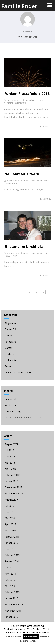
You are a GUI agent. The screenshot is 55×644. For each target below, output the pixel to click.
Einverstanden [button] (31, 637)
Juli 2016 (9, 506)
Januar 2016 (11, 543)
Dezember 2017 (13, 487)
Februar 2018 (12, 475)
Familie (8, 336)
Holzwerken (11, 360)
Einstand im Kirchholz (23, 246)
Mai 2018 (10, 463)
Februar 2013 (12, 592)
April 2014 (10, 574)
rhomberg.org (12, 411)
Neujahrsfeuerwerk (22, 174)
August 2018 (12, 444)
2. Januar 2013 (13, 181)
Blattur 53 (10, 329)
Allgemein (13, 256)
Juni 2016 (10, 512)
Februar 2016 (12, 537)
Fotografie (22, 103)
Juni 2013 (10, 580)
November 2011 (14, 611)
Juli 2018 (9, 450)
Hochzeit (9, 354)
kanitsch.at (10, 405)
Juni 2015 (10, 549)
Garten (8, 348)
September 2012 (14, 605)
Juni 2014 (10, 568)
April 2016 (10, 524)
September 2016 (14, 493)
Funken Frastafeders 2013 (27, 93)
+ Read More (45, 126)
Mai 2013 (10, 586)
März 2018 (11, 469)
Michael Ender (31, 100)
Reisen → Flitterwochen (17, 373)
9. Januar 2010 (13, 253)
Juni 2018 (10, 456)
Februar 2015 (12, 555)
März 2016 (11, 530)
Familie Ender (19, 6)
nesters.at (10, 399)
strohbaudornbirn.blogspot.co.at (23, 418)
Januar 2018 (11, 481)
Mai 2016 (10, 518)
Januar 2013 (11, 598)
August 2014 (12, 561)
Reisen (8, 366)
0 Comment (45, 181)
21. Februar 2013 (14, 100)
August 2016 (12, 500)
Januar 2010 (11, 617)
